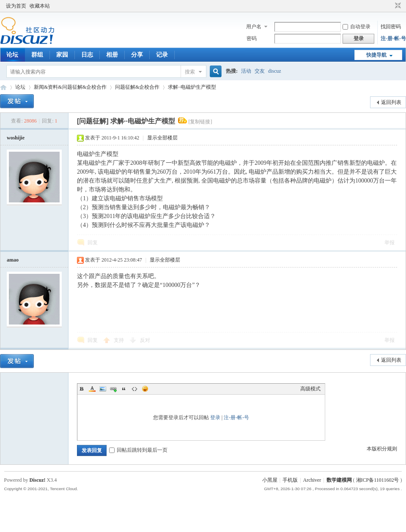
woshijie (16, 138)
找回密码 (391, 27)
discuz (275, 71)
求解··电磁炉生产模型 (192, 87)
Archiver (312, 480)
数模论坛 (3, 87)
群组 (37, 55)
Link (113, 389)
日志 (87, 55)
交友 (260, 71)
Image (103, 389)
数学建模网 (339, 480)
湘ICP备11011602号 (378, 480)
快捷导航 (376, 55)
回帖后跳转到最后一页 (138, 450)
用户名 (254, 27)
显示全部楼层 (162, 138)
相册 (112, 55)
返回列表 (391, 102)
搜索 (190, 72)
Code (134, 389)
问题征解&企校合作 (137, 87)
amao (13, 260)
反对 (145, 340)
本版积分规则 (382, 449)
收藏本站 (40, 6)
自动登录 (357, 27)
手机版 (290, 480)
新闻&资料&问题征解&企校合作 (70, 87)
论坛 (12, 55)
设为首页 (16, 6)
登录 (215, 417)
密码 (252, 38)
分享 (137, 55)
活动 (246, 71)
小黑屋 (270, 480)
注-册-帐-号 (393, 38)
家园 (62, 55)
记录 (162, 55)
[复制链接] (200, 122)
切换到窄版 (397, 6)
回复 (93, 243)
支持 (119, 340)
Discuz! (38, 480)
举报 (390, 243)
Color (92, 389)
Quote (124, 389)
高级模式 (310, 389)
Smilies (145, 389)
